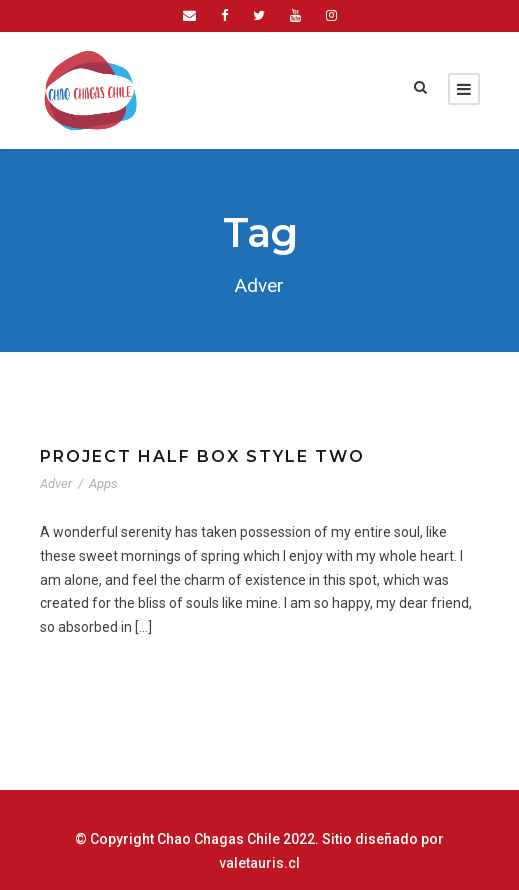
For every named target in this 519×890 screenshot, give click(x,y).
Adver (57, 483)
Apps (105, 483)
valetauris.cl (439, 839)
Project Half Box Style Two (196, 456)
